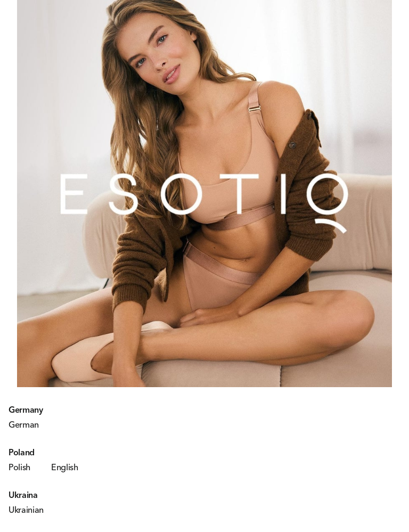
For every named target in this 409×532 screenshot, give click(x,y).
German (24, 424)
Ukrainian (26, 510)
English (65, 467)
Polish (19, 467)
